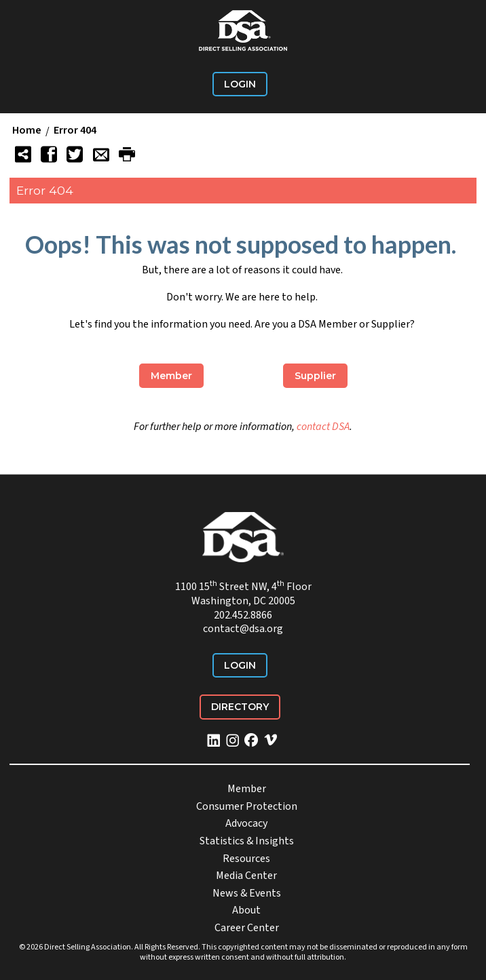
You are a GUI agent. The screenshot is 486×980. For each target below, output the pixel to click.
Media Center (246, 876)
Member (171, 376)
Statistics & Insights (247, 841)
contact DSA (323, 427)
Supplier (315, 376)
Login (240, 84)
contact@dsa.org (243, 629)
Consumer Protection (247, 806)
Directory (240, 707)
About (246, 910)
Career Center (247, 928)
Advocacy (246, 823)
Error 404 (75, 131)
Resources (246, 859)
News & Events (247, 893)
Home (27, 131)
